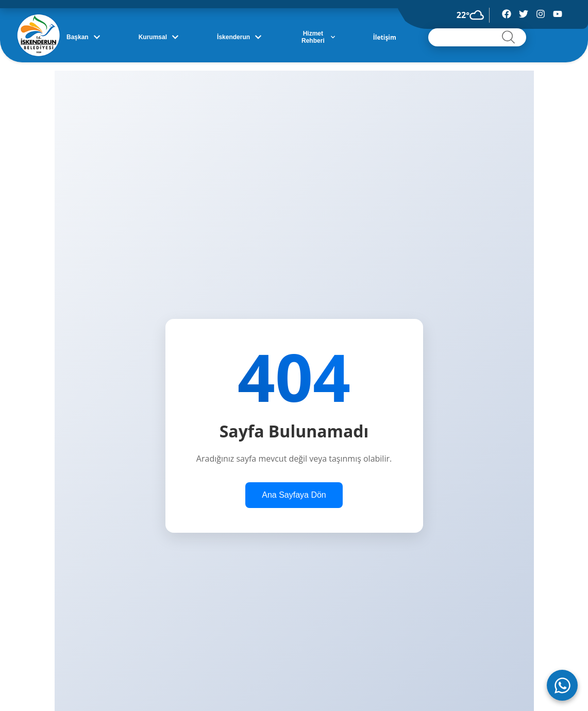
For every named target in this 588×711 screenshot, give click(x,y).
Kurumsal (159, 37)
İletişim (385, 37)
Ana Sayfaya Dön (294, 495)
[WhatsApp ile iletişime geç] (562, 685)
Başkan (83, 37)
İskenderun (239, 37)
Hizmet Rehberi (318, 37)
